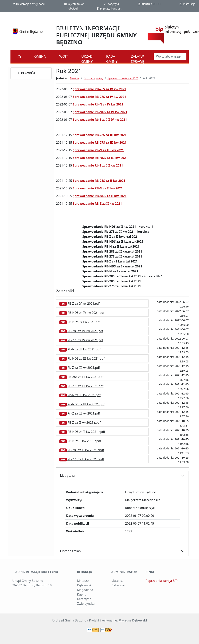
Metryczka (68, 476)
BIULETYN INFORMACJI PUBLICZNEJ (96, 35)
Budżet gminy (94, 78)
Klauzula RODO (149, 4)
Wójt (64, 56)
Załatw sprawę (137, 59)
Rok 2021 (149, 78)
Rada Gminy (112, 59)
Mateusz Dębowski (133, 620)
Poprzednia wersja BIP (161, 581)
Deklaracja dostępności (29, 4)
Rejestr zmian (74, 4)
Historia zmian (70, 551)
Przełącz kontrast (109, 8)
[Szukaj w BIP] (170, 56)
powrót (26, 73)
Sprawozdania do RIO (123, 78)
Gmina (40, 56)
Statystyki (111, 4)
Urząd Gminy (87, 59)
